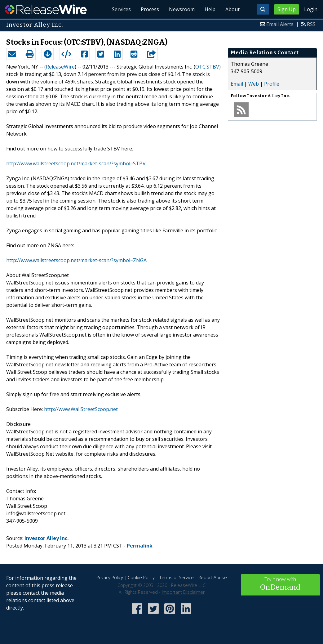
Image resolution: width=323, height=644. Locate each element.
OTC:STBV (207, 67)
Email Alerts (280, 24)
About (232, 9)
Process (150, 9)
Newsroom (182, 9)
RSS (311, 24)
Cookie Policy (141, 577)
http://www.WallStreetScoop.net (81, 409)
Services (121, 9)
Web (254, 84)
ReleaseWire (46, 9)
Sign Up (287, 9)
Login (311, 9)
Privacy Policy (110, 577)
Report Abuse (213, 577)
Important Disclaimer (183, 592)
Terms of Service (177, 577)
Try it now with (281, 584)
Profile (272, 84)
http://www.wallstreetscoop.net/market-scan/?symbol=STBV (76, 163)
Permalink (140, 546)
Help (210, 9)
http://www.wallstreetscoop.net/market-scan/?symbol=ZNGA (76, 260)
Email (237, 84)
